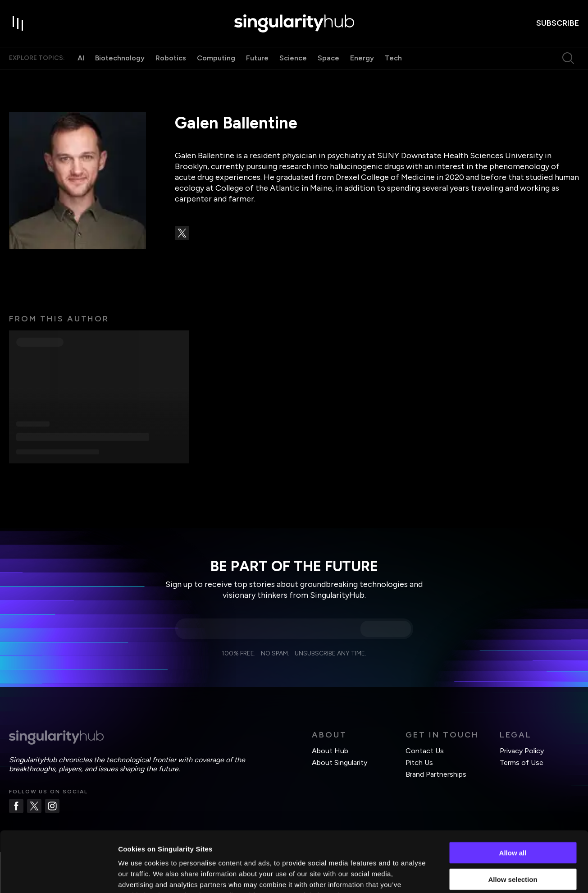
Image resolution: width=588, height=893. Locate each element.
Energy (362, 58)
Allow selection (513, 822)
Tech (393, 58)
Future (257, 58)
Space (328, 58)
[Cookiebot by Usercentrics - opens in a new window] (58, 875)
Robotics (171, 58)
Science (293, 58)
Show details (473, 875)
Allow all (513, 796)
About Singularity (340, 762)
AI (81, 58)
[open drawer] (18, 23)
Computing (216, 58)
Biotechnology (120, 58)
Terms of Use (522, 762)
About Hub (330, 751)
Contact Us (425, 751)
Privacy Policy (522, 751)
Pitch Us (419, 762)
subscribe (558, 23)
